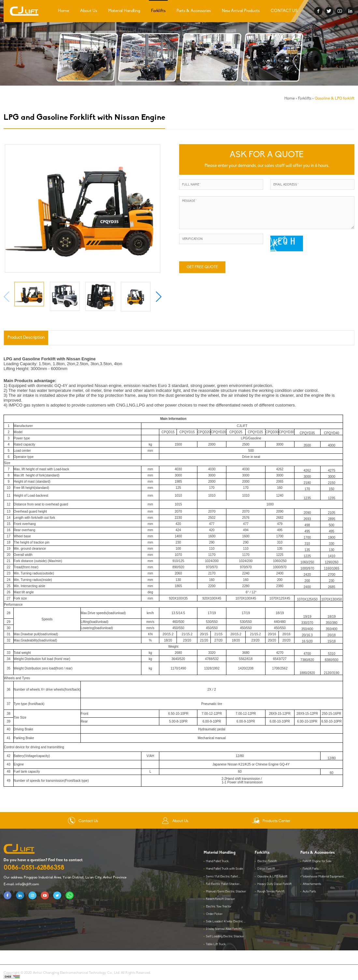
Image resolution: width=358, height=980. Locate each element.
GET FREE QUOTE (202, 267)
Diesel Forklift (266, 869)
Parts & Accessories (194, 11)
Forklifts (158, 11)
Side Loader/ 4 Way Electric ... (226, 922)
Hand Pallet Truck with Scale (224, 869)
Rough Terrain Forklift (271, 892)
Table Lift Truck (216, 944)
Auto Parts (309, 892)
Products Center (271, 821)
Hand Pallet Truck (217, 861)
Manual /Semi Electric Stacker (226, 892)
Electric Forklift (267, 861)
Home (64, 11)
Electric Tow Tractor (219, 907)
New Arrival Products (241, 11)
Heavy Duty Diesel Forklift (274, 884)
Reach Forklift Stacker (220, 899)
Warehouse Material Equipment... (324, 877)
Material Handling (124, 11)
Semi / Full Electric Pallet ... (223, 877)
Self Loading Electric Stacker (225, 937)
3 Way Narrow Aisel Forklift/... (225, 929)
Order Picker (214, 914)
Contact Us (83, 821)
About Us (89, 11)
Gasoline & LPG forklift (335, 99)
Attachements (312, 884)
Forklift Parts (311, 869)
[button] (158, 297)
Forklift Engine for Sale (317, 861)
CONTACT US (284, 11)
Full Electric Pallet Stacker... (224, 884)
